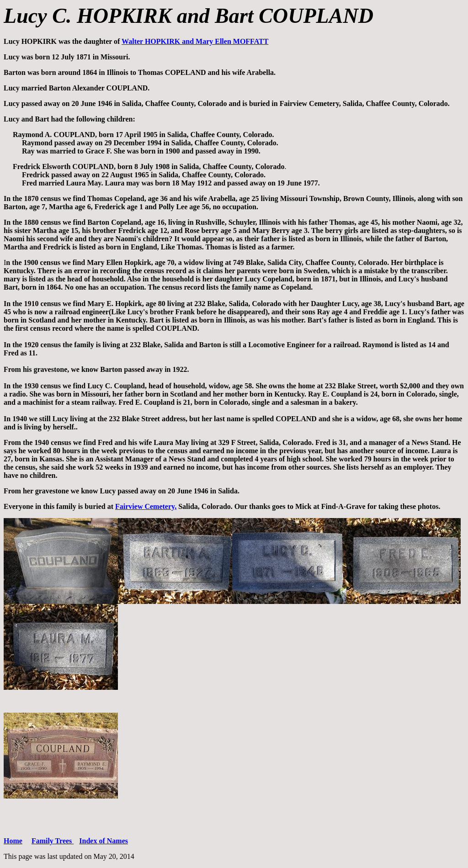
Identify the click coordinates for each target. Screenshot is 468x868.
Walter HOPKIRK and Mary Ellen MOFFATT (195, 41)
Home (13, 841)
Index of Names (104, 841)
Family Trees (53, 841)
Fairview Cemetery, (146, 506)
